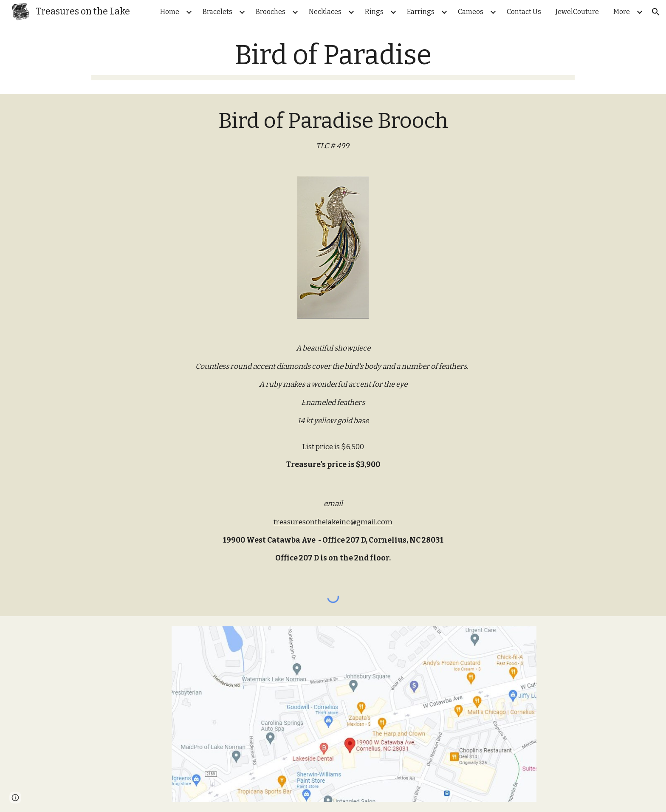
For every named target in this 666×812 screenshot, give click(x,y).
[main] (333, 60)
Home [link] (170, 12)
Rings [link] (374, 12)
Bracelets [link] (217, 12)
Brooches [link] (271, 12)
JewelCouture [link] (577, 12)
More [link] (622, 12)
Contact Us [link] (524, 12)
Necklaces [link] (325, 12)
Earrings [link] (421, 12)
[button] (656, 12)
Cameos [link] (471, 12)
